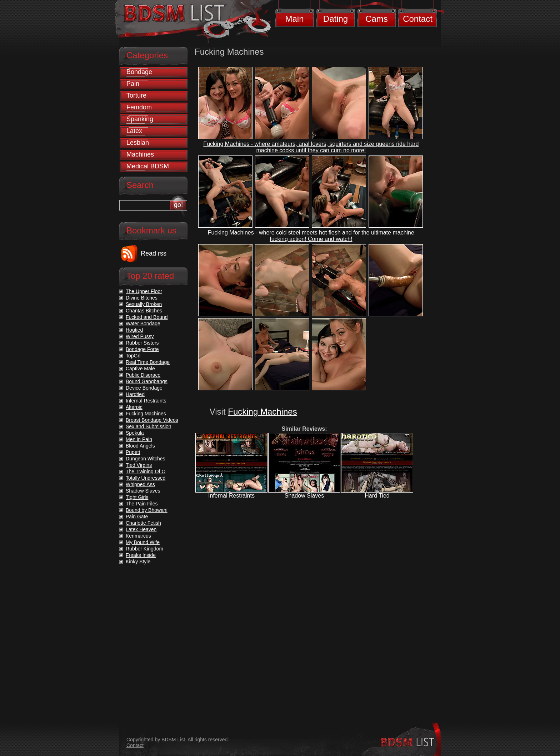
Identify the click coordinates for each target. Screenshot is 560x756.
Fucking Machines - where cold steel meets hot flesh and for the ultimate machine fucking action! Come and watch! (311, 236)
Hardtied (135, 394)
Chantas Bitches (144, 311)
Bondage (139, 72)
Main (294, 19)
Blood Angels (140, 446)
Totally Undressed (146, 478)
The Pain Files (142, 504)
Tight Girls (137, 497)
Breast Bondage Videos (152, 420)
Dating (336, 19)
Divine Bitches (142, 298)
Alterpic (134, 407)
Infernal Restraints (231, 496)
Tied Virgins (139, 465)
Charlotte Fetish (143, 523)
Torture (136, 95)
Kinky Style (138, 562)
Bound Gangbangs (147, 381)
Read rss (154, 253)
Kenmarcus (138, 536)
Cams (377, 19)
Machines (140, 154)
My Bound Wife (143, 542)
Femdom (139, 107)
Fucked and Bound (147, 317)
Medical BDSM (148, 166)
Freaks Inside (141, 555)
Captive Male (140, 369)
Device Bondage (144, 388)
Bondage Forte (142, 349)
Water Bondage (143, 323)
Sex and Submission (149, 426)
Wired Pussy (140, 336)
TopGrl (133, 356)
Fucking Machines (262, 412)
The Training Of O (146, 471)
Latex (134, 131)
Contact (418, 19)
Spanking (140, 119)
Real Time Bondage (148, 362)
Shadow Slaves (304, 496)
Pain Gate (137, 517)
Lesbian (138, 143)
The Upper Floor (144, 291)
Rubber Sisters (142, 343)
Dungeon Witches (146, 459)
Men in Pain (139, 439)
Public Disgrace (143, 375)
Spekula (135, 433)
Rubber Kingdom (144, 549)
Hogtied (134, 330)
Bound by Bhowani (147, 510)
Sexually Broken (144, 304)
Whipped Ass (140, 484)
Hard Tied (377, 496)
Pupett (133, 452)
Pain (133, 84)
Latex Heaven (141, 529)
